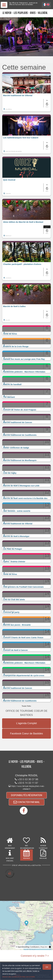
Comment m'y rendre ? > (35, 956)
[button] (26, 92)
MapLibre (44, 947)
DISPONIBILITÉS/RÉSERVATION (27, 795)
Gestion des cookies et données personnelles (19, 977)
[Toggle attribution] (50, 947)
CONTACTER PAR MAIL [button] (27, 802)
